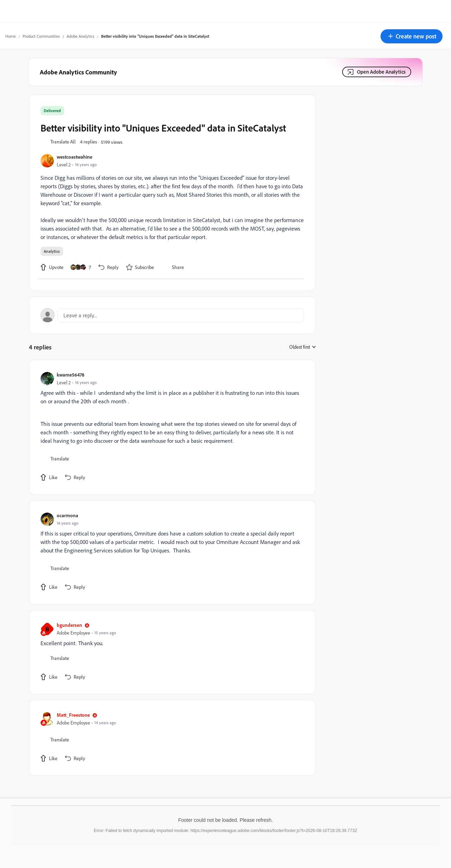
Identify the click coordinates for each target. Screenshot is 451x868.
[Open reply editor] (172, 315)
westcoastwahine (75, 157)
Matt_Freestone (73, 715)
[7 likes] (81, 267)
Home (11, 36)
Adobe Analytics (81, 36)
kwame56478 (70, 375)
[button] (412, 36)
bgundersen (69, 625)
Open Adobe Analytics (381, 72)
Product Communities (41, 36)
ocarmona (67, 515)
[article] (171, 427)
